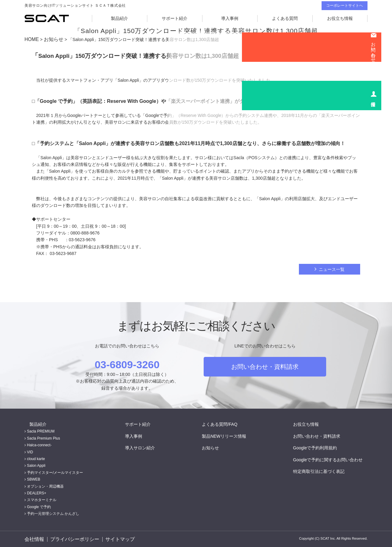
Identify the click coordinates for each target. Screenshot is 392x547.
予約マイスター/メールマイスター (55, 472)
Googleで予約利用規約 (320, 447)
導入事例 (230, 18)
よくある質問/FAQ (224, 423)
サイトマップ (118, 539)
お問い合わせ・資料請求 (265, 366)
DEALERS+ (37, 492)
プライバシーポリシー (73, 539)
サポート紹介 (175, 18)
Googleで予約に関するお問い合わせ (333, 459)
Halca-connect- (39, 444)
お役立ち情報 (340, 18)
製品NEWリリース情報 (229, 435)
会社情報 (33, 539)
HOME (31, 39)
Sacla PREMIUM (41, 431)
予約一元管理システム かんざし (53, 513)
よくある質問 (285, 18)
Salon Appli (36, 465)
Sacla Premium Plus (43, 437)
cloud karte (36, 458)
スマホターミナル (42, 499)
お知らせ (51, 39)
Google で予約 (39, 506)
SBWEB (34, 479)
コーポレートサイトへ (345, 6)
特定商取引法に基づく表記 (324, 470)
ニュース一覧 (332, 268)
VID (30, 451)
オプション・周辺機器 (45, 485)
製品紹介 (119, 18)
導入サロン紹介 (145, 447)
